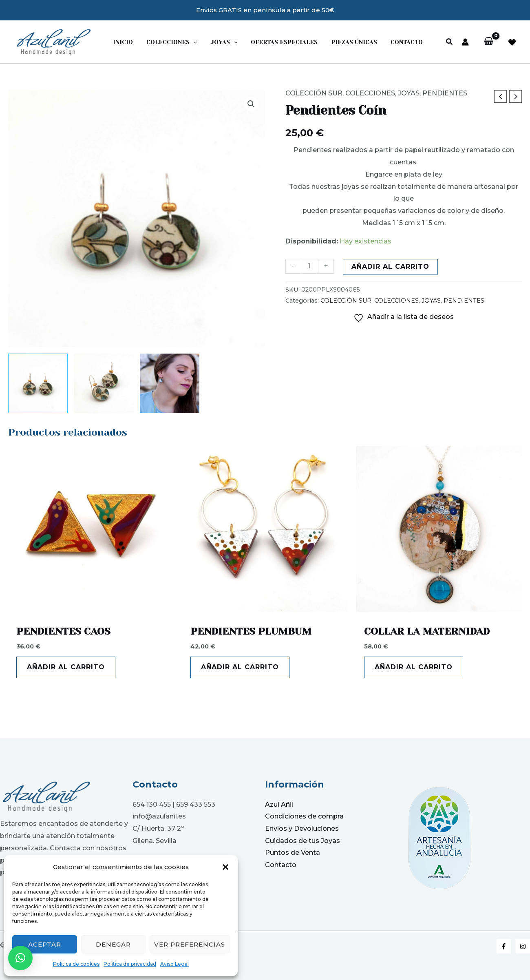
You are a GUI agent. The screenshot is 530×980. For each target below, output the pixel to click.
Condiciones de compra (304, 816)
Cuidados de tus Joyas (303, 841)
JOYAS (219, 42)
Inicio (122, 42)
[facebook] (512, 42)
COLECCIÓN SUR (314, 93)
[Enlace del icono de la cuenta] (465, 42)
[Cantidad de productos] (309, 266)
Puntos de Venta (293, 853)
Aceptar (45, 944)
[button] (225, 867)
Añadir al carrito (390, 267)
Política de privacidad (130, 964)
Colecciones (169, 42)
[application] (190, 42)
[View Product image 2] (104, 383)
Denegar (113, 944)
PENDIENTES (445, 93)
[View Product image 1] (38, 383)
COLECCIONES (370, 93)
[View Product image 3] (170, 383)
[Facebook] (504, 946)
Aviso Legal (174, 964)
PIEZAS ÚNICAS (345, 42)
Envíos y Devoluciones (302, 828)
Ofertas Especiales (277, 42)
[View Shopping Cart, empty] (489, 42)
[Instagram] (523, 946)
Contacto (396, 42)
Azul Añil (279, 804)
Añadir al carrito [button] (66, 667)
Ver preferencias (190, 944)
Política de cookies (76, 964)
